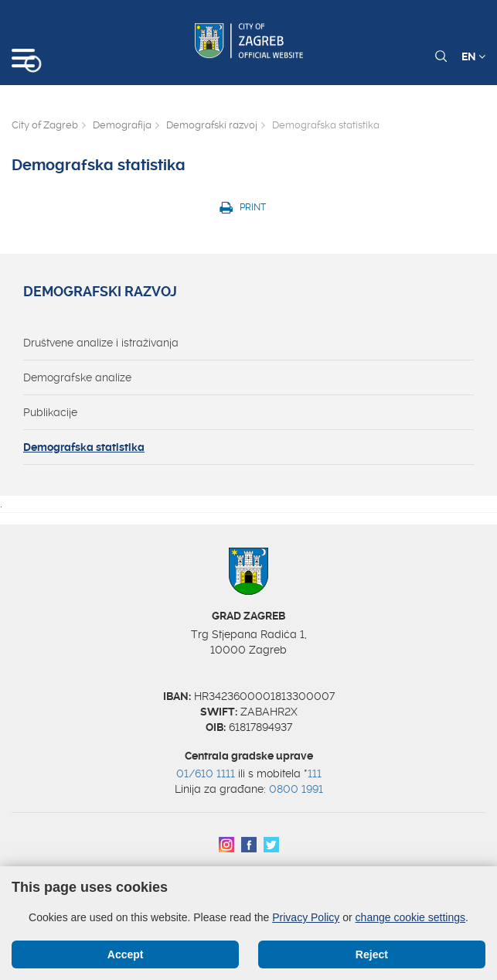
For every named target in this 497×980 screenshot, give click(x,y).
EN (473, 56)
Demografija (122, 125)
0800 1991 (296, 789)
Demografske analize (77, 377)
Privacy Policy (306, 917)
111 (315, 773)
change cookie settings (410, 917)
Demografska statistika (84, 447)
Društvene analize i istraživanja (101, 343)
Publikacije (50, 412)
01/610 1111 (206, 773)
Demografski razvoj (212, 125)
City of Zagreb (45, 125)
